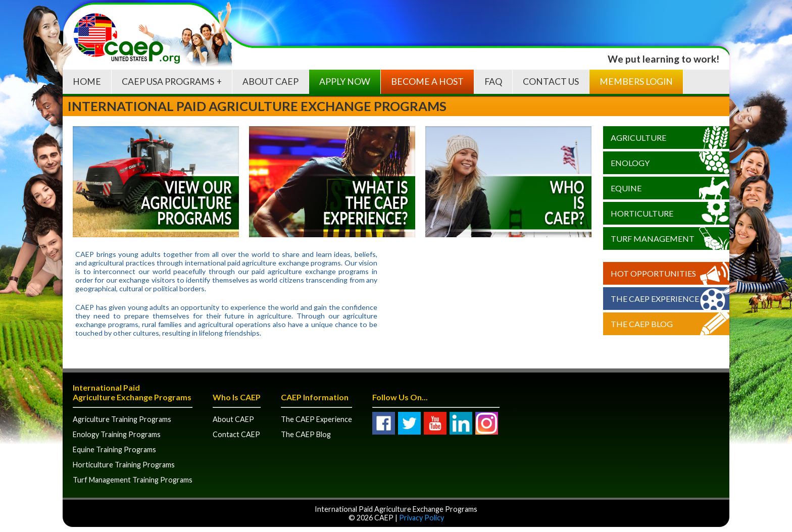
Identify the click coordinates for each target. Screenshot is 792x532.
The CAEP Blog (642, 324)
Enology (630, 163)
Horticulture (642, 213)
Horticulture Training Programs (124, 465)
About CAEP (270, 82)
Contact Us (551, 82)
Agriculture (638, 138)
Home (87, 82)
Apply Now (345, 82)
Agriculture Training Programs (122, 419)
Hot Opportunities (653, 273)
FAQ (493, 82)
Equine (626, 188)
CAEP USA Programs (168, 82)
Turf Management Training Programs (133, 480)
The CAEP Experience (655, 299)
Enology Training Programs (117, 434)
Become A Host (427, 82)
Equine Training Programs (114, 449)
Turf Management (653, 238)
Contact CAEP (236, 434)
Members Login (636, 82)
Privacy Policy (422, 518)
